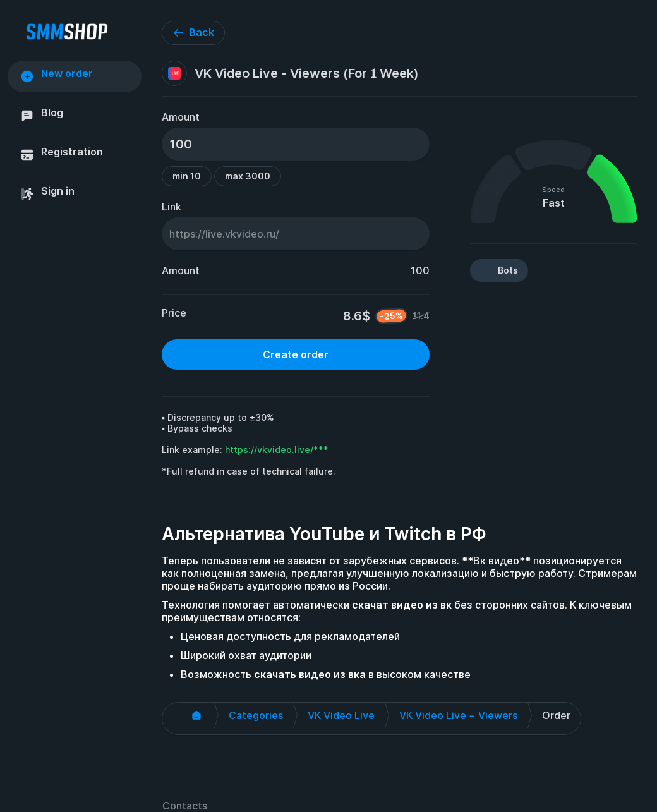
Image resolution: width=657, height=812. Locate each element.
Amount (181, 117)
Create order (296, 354)
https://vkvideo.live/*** (277, 450)
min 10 (187, 176)
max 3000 (248, 176)
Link (172, 207)
